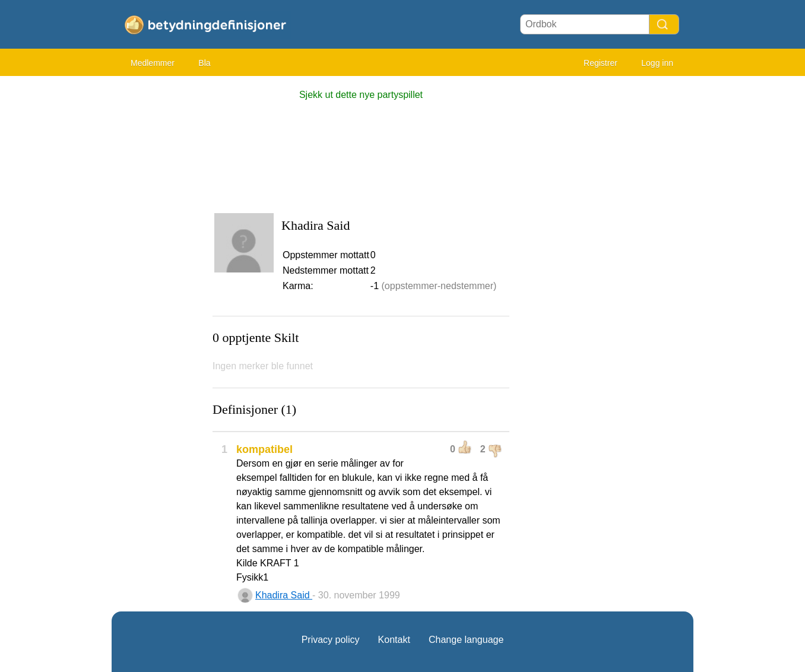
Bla (204, 63)
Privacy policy (331, 640)
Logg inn (657, 63)
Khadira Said (284, 595)
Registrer (600, 63)
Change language (466, 640)
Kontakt (394, 640)
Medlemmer (153, 63)
